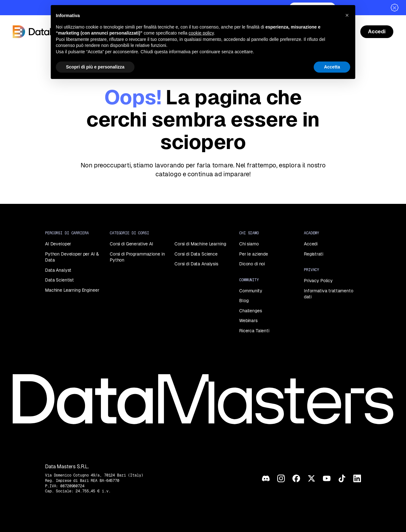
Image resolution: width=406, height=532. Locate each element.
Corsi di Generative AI (131, 244)
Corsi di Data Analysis (196, 264)
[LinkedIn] (357, 478)
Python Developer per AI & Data (72, 257)
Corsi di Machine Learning (200, 244)
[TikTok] (342, 478)
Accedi (311, 244)
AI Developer (58, 244)
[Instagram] (281, 478)
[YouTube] (327, 478)
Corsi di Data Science (196, 254)
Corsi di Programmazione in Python (137, 257)
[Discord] (266, 478)
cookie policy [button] (201, 33)
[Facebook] (296, 478)
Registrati (314, 254)
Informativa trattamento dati (329, 294)
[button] (347, 15)
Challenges (251, 311)
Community (251, 291)
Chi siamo (249, 244)
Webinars (248, 321)
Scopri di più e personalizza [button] (95, 67)
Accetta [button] (332, 67)
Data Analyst (58, 270)
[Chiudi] (395, 8)
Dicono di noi (252, 264)
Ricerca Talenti (254, 331)
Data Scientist (59, 280)
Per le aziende (254, 254)
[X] (311, 478)
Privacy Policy (318, 281)
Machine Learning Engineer (72, 290)
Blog (244, 301)
